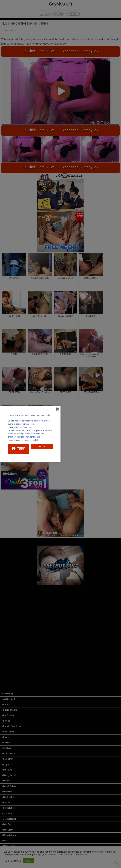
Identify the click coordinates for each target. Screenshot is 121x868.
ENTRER (19, 449)
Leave (42, 446)
